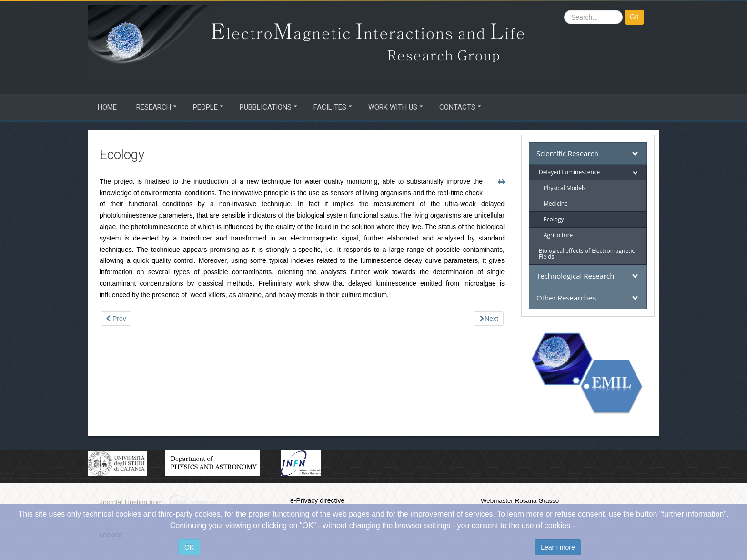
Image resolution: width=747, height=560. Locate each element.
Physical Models (565, 188)
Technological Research (575, 276)
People (205, 107)
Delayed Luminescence (569, 172)
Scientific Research (567, 153)
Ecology (554, 219)
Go (634, 17)
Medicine (556, 204)
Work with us (393, 107)
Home (107, 107)
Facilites (330, 107)
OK (189, 547)
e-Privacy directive (317, 500)
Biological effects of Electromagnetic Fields (587, 254)
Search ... (564, 10)
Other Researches (566, 298)
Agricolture (558, 235)
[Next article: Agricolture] (489, 319)
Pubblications (266, 107)
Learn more (558, 547)
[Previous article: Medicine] (116, 319)
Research (154, 107)
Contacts (457, 107)
